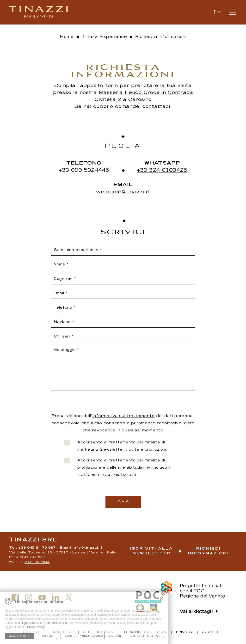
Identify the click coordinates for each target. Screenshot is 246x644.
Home (67, 37)
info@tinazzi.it (88, 548)
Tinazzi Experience (105, 37)
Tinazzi (39, 12)
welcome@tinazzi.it (123, 192)
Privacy (185, 632)
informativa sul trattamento (124, 416)
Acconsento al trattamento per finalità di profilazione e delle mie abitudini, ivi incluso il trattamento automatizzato (124, 468)
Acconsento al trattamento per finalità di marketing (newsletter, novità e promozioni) (123, 446)
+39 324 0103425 (162, 171)
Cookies (211, 632)
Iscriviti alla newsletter (152, 551)
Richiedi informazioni (209, 551)
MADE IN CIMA (37, 562)
